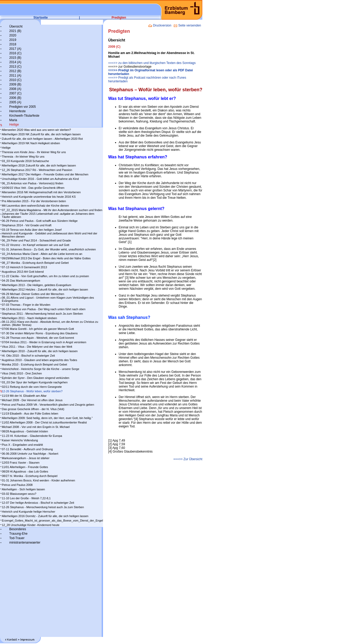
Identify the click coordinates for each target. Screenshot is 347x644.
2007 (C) (15, 93)
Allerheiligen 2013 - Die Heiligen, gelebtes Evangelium (37, 285)
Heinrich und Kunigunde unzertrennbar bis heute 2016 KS (39, 197)
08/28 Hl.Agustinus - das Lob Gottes (25, 471)
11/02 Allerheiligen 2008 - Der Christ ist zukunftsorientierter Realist (44, 422)
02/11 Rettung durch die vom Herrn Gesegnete (32, 387)
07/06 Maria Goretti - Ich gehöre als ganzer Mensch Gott (38, 329)
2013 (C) (15, 67)
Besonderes (18, 529)
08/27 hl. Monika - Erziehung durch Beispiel (30, 476)
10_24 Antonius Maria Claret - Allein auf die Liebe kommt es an (42, 254)
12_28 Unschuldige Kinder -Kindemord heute (31, 525)
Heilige (14, 125)
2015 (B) (15, 58)
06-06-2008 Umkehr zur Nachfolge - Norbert (30, 454)
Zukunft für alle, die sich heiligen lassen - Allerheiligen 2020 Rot (42, 139)
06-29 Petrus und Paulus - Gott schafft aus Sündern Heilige (40, 221)
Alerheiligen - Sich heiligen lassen (23, 489)
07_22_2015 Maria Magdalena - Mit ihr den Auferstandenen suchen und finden (52, 210)
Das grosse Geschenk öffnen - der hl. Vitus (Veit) (33, 409)
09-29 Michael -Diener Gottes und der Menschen (33, 294)
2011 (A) (15, 76)
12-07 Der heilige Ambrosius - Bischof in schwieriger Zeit (38, 503)
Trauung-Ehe (18, 534)
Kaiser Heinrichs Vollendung (20, 440)
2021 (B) (15, 31)
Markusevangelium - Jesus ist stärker (26, 458)
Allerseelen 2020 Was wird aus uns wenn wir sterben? (36, 130)
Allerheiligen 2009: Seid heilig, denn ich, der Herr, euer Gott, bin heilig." (47, 418)
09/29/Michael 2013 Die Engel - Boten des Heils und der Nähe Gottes (46, 258)
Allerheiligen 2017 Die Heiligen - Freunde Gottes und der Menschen (45, 174)
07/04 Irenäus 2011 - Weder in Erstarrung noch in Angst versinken (44, 342)
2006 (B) (15, 98)
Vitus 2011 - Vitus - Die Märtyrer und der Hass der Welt (37, 347)
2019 (13, 40)
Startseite (41, 18)
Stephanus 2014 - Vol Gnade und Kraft (27, 225)
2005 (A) (15, 102)
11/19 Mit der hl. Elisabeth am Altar (24, 396)
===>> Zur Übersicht (188, 459)
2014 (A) (15, 62)
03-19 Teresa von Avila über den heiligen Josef (32, 230)
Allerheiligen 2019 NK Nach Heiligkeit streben (31, 143)
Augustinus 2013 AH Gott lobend (23, 272)
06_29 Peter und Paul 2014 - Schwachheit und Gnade (36, 240)
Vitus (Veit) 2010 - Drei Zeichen (22, 373)
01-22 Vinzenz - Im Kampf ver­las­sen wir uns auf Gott (36, 245)
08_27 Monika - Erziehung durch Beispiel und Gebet (35, 263)
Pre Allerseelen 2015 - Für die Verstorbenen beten (34, 201)
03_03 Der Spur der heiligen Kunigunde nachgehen (35, 382)
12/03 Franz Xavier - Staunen (21, 463)
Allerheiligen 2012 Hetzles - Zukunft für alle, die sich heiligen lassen (45, 289)
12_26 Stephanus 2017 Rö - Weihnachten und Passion (37, 170)
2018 (13, 44)
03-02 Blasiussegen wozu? (19, 494)
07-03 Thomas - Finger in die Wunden (26, 305)
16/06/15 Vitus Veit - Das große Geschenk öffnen (33, 188)
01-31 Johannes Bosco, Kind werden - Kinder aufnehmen (38, 480)
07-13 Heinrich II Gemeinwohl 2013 (24, 267)
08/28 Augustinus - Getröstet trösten (25, 431)
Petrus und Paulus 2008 (17, 485)
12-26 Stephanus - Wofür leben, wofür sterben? (32, 391)
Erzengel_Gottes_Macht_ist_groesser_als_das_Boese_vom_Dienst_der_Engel (52, 520)
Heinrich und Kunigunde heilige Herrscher (29, 512)
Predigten (119, 18)
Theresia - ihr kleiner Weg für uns (23, 157)
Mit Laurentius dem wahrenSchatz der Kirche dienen (35, 206)
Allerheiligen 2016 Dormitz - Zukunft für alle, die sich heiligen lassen (45, 516)
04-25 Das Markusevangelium (21, 281)
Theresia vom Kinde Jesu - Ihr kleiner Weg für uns (34, 152)
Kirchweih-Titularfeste (24, 116)
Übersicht (16, 26)
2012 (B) (15, 71)
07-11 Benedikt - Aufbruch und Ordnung (27, 449)
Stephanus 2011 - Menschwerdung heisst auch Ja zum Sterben (42, 314)
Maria (13, 120)
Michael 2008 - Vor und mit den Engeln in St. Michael (36, 427)
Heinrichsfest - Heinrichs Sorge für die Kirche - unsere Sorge (40, 369)
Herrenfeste (17, 111)
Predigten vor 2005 (22, 107)
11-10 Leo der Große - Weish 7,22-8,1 (26, 498)
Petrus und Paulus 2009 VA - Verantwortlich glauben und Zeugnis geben (48, 405)
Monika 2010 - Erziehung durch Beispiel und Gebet (34, 364)
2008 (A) (15, 89)
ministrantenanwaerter (25, 543)
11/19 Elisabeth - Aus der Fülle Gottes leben (30, 414)
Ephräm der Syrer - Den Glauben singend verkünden (36, 378)
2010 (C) (15, 80)
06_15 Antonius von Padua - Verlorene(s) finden (32, 183)
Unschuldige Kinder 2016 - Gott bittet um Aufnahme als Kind (40, 179)
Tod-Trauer (17, 538)
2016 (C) (15, 53)
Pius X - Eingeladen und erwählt (22, 445)
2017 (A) (15, 49)
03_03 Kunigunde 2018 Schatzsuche (25, 161)
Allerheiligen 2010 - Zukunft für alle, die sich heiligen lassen (40, 351)
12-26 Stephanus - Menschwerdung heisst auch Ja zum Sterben (43, 507)
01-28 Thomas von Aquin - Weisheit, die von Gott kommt (38, 338)
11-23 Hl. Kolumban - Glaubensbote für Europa (32, 436)
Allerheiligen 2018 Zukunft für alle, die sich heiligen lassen (39, 165)
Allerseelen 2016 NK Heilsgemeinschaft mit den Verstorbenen (41, 192)
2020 (13, 35)
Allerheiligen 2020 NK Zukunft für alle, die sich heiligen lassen (41, 134)
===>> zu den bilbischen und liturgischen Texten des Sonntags (152, 63)
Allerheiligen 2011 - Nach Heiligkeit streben (29, 318)
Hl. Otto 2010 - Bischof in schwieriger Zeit (28, 356)
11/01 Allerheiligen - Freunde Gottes (25, 467)
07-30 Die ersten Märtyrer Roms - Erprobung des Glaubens (40, 333)
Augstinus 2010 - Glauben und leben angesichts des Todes (39, 360)
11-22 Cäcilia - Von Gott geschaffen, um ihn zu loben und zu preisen (45, 276)
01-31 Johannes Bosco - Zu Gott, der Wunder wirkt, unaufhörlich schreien (49, 249)
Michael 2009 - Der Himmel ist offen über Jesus (32, 400)
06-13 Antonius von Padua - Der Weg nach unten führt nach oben (44, 309)
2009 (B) (15, 84)
